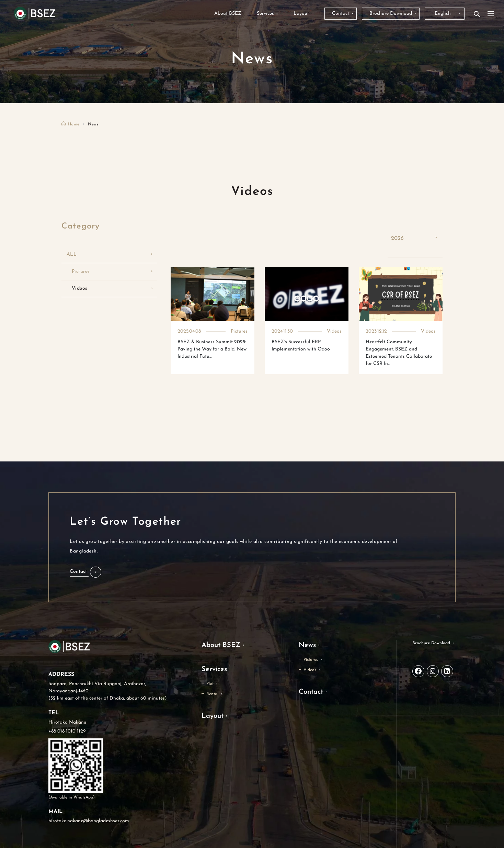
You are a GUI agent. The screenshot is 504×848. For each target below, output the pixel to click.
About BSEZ (221, 645)
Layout (213, 716)
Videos (80, 288)
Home (74, 124)
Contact (311, 692)
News (307, 645)
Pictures (81, 272)
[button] (85, 572)
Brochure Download (431, 643)
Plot (210, 684)
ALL (72, 254)
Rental (212, 694)
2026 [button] (397, 238)
